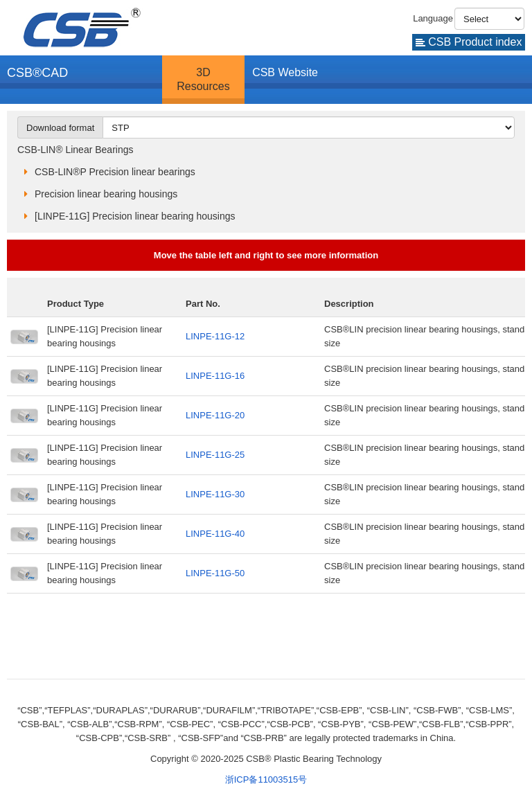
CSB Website (285, 72)
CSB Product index (469, 42)
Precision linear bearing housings (106, 194)
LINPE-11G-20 (215, 415)
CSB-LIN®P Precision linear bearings (115, 172)
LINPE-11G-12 (215, 336)
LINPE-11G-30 (215, 494)
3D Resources (203, 79)
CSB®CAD (37, 73)
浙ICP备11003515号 (266, 779)
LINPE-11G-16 (215, 376)
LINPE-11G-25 (215, 455)
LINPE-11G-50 (215, 573)
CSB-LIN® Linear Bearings (76, 150)
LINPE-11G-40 (215, 534)
